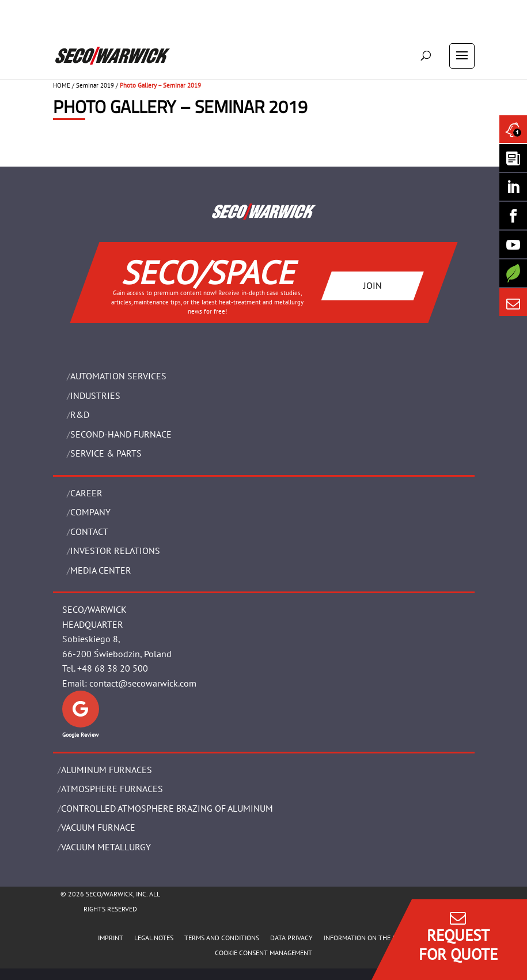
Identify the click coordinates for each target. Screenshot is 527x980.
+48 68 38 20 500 (113, 668)
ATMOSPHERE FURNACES (112, 789)
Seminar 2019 (95, 85)
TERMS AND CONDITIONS (222, 938)
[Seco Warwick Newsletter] (513, 158)
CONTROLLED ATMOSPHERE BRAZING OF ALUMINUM (167, 808)
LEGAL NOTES (154, 938)
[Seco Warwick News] (513, 129)
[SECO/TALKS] (513, 244)
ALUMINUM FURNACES (107, 770)
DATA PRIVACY (291, 938)
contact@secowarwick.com (143, 683)
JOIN (372, 285)
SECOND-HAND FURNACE (121, 434)
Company (90, 512)
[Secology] (513, 273)
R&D (80, 414)
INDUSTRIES (95, 395)
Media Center (101, 570)
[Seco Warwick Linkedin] (513, 187)
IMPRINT (111, 938)
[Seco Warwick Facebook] (513, 216)
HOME (62, 85)
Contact (89, 532)
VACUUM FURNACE (98, 827)
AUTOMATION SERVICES (118, 376)
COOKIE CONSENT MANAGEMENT (263, 953)
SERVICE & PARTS (106, 453)
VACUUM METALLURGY (106, 847)
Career (86, 493)
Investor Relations (115, 551)
